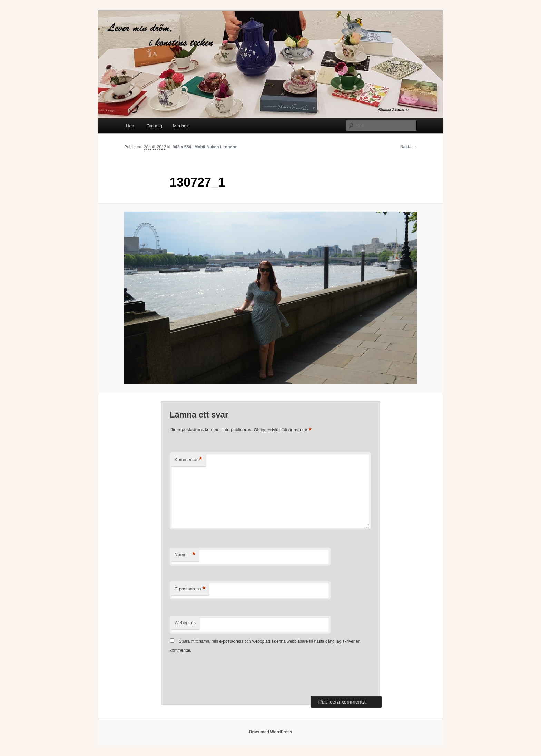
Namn (185, 555)
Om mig (154, 126)
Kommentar (188, 460)
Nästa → (409, 147)
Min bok (181, 126)
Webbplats (185, 623)
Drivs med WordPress (271, 732)
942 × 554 (182, 147)
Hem (131, 126)
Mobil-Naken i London (216, 147)
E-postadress (190, 589)
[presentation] (222, 676)
